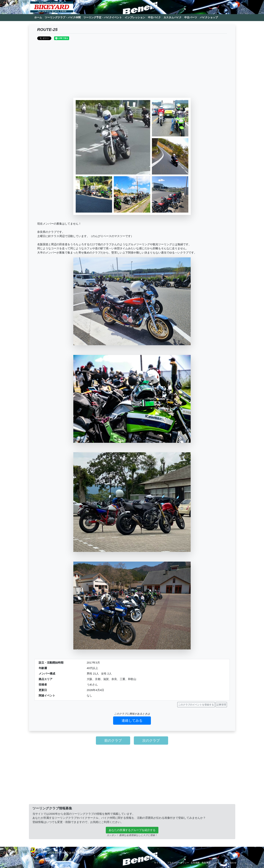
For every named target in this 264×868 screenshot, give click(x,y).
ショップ (217, 863)
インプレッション (135, 17)
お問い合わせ (230, 863)
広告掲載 (195, 863)
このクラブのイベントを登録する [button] (196, 705)
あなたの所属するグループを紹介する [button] (132, 830)
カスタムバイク (173, 17)
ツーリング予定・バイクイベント (103, 17)
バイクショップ (209, 17)
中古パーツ (191, 17)
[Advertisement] (132, 70)
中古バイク (154, 17)
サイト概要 (159, 863)
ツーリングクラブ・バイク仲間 (63, 17)
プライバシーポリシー (178, 863)
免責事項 (206, 863)
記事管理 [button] (221, 705)
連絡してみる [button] (132, 721)
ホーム (38, 17)
